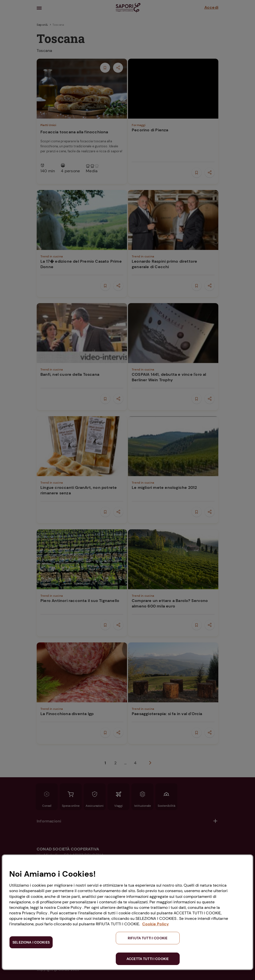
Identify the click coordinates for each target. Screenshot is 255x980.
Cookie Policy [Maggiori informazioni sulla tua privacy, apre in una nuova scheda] (156, 924)
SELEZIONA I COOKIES (31, 942)
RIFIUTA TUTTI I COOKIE (148, 938)
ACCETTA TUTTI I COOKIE (148, 959)
